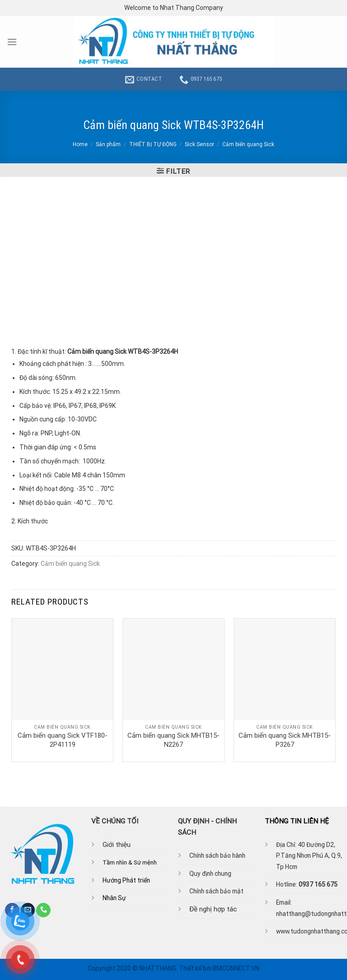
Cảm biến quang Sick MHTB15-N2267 (173, 740)
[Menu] (12, 42)
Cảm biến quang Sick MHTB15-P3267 (285, 740)
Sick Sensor (199, 144)
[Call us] (43, 910)
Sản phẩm (108, 144)
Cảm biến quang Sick (248, 144)
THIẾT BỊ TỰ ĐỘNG (153, 144)
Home (80, 144)
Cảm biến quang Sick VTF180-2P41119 (63, 740)
